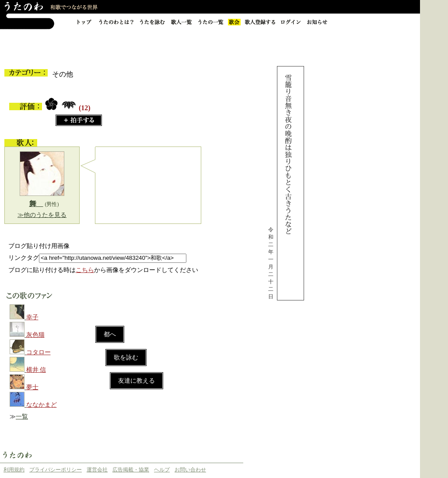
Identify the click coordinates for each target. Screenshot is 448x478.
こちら (85, 270)
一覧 (22, 417)
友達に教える (136, 381)
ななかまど (42, 405)
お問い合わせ (190, 470)
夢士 (32, 387)
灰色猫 (35, 335)
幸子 (32, 317)
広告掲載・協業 (131, 470)
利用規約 (14, 470)
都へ (110, 334)
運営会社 (97, 470)
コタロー (38, 352)
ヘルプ (162, 470)
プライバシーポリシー (56, 470)
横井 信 (36, 370)
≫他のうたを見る (42, 215)
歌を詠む (126, 358)
